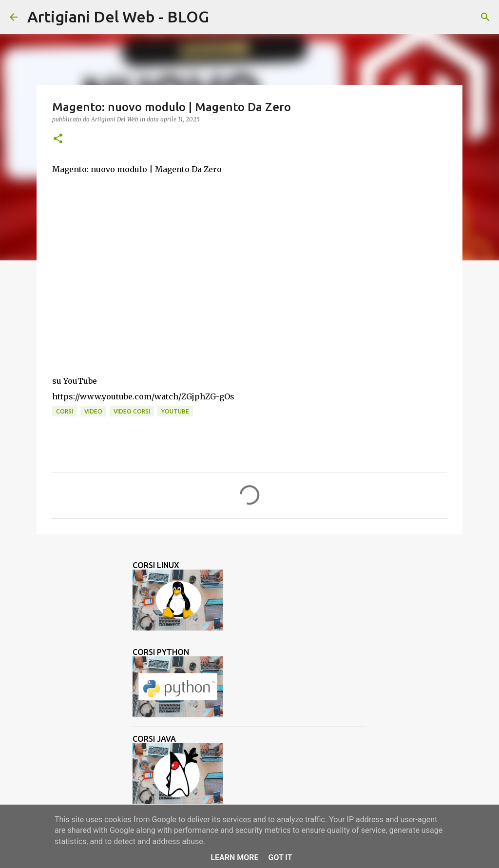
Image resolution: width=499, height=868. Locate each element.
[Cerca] (223, 17)
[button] (58, 139)
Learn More (234, 858)
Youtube (175, 411)
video (93, 411)
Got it (280, 858)
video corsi (132, 411)
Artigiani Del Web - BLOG (118, 17)
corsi (65, 411)
